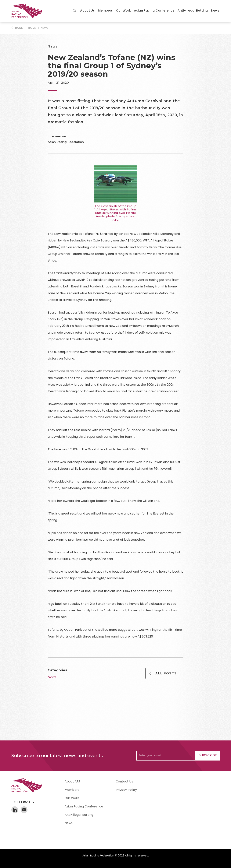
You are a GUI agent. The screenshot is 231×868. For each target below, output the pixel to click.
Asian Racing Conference (154, 11)
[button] (87, 11)
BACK (19, 28)
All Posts (166, 673)
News (215, 11)
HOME (32, 28)
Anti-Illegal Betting (193, 11)
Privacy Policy (126, 790)
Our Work (123, 11)
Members (105, 11)
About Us (87, 11)
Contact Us (124, 781)
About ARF (73, 781)
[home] (28, 11)
